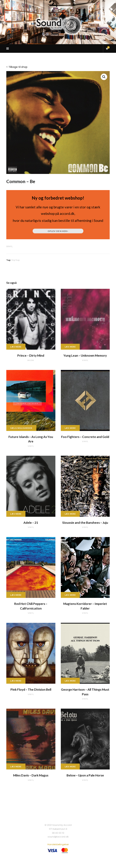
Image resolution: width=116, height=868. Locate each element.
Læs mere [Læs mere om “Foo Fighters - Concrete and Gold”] (70, 428)
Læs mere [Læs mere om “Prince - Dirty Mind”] (16, 347)
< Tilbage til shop (17, 67)
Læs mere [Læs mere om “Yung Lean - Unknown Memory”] (70, 347)
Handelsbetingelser (58, 844)
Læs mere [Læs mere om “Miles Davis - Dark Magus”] (16, 766)
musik (31, 360)
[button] (104, 77)
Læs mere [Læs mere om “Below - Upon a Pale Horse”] (70, 766)
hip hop (16, 260)
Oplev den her (58, 231)
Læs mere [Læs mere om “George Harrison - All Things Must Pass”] (70, 681)
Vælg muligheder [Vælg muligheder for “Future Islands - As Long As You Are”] (21, 428)
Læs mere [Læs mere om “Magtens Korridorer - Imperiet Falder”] (70, 595)
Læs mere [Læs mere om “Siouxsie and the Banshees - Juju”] (70, 514)
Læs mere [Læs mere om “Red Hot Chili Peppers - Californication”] (16, 595)
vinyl (10, 246)
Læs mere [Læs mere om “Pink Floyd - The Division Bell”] (16, 681)
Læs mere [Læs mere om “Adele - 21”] (16, 514)
